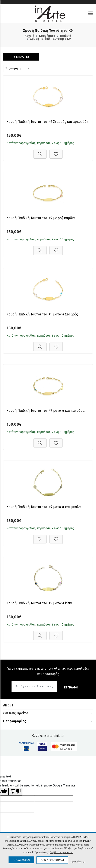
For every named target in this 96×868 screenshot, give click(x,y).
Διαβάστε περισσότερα (61, 852)
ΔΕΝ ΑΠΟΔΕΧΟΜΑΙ (52, 860)
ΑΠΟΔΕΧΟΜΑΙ (21, 860)
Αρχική (29, 36)
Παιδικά (66, 36)
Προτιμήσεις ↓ (78, 861)
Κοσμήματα (47, 36)
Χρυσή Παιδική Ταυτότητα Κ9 (50, 39)
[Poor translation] (16, 792)
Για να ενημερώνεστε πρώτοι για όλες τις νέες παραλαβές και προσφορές (48, 671)
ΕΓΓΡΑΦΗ (71, 687)
